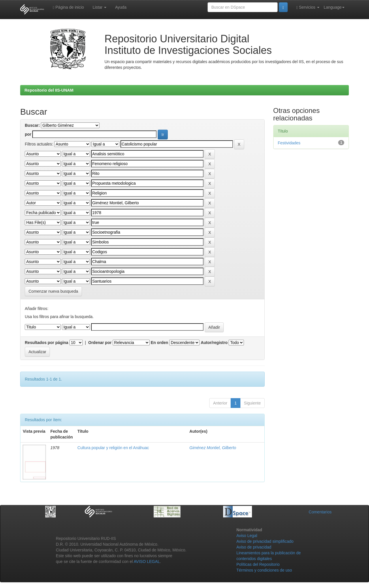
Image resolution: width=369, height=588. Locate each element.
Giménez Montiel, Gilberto (213, 448)
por (28, 134)
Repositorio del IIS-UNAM (49, 90)
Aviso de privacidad (254, 547)
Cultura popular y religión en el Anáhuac (113, 448)
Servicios (308, 7)
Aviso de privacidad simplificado (265, 541)
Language (334, 7)
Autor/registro (214, 343)
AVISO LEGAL (147, 561)
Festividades (289, 143)
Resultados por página (47, 343)
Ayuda (121, 7)
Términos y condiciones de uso (264, 570)
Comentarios (320, 512)
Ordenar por (100, 343)
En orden (160, 343)
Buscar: (32, 125)
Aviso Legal (247, 536)
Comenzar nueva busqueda (53, 291)
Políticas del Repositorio (258, 564)
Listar (99, 7)
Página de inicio (68, 7)
